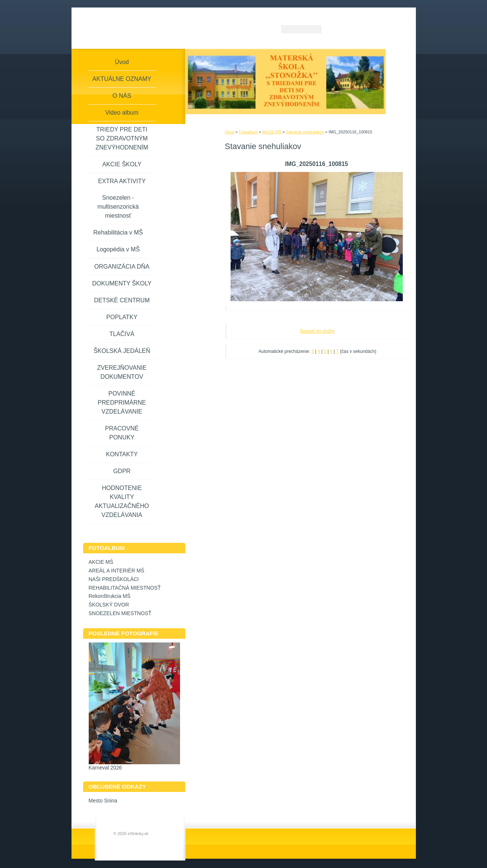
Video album (122, 113)
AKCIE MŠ (272, 132)
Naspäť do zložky (318, 331)
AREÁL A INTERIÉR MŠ (117, 571)
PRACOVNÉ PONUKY (122, 433)
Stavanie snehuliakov (305, 132)
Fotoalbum (248, 132)
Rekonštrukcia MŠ (110, 596)
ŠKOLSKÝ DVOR (109, 605)
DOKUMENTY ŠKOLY (122, 283)
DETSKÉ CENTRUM (122, 300)
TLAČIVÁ (122, 334)
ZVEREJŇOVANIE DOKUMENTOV (122, 372)
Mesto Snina (103, 801)
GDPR (122, 471)
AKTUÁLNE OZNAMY (122, 79)
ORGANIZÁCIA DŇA (122, 267)
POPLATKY (122, 317)
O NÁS (122, 96)
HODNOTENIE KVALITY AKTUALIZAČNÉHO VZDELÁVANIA (122, 501)
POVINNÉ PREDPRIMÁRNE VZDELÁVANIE (122, 403)
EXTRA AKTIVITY (122, 181)
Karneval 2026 (105, 768)
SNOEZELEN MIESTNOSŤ (120, 613)
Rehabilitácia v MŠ (118, 232)
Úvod (230, 132)
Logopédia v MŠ (118, 249)
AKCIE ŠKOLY (122, 164)
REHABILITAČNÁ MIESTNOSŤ (125, 588)
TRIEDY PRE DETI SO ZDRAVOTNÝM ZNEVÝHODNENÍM (122, 138)
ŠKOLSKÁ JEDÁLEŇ (122, 351)
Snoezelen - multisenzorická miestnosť (118, 207)
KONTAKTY (122, 454)
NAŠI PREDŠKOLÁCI (114, 579)
